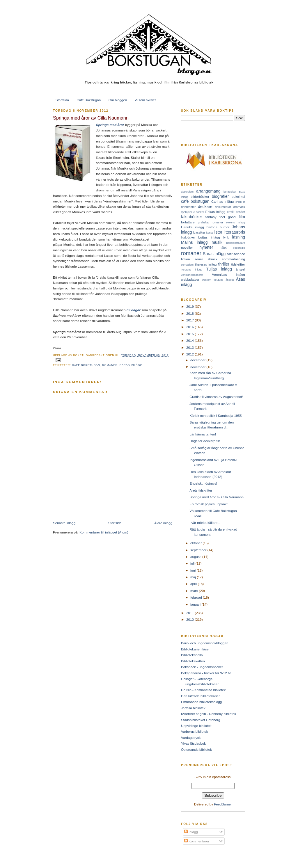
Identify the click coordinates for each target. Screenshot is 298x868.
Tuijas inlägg (219, 269)
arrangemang (208, 191)
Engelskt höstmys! (203, 483)
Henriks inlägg (193, 227)
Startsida (62, 100)
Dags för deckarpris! (205, 441)
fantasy (211, 217)
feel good (227, 217)
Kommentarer (197, 841)
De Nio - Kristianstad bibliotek (203, 690)
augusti (196, 557)
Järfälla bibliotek (193, 708)
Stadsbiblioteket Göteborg (201, 720)
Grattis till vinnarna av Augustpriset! (216, 397)
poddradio (239, 248)
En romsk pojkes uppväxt (209, 504)
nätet (223, 248)
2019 (190, 306)
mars (195, 591)
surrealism (187, 265)
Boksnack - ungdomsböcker (202, 667)
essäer (240, 212)
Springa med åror (110, 125)
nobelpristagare (236, 243)
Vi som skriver (145, 100)
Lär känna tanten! (203, 434)
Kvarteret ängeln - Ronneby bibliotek (209, 714)
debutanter (188, 207)
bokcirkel (238, 196)
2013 (190, 347)
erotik (231, 212)
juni (193, 570)
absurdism (187, 192)
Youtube (219, 280)
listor (218, 232)
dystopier (187, 212)
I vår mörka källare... (205, 523)
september (199, 550)
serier (199, 259)
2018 (190, 313)
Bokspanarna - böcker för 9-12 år (206, 673)
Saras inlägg (131, 365)
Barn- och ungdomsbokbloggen (205, 643)
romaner (110, 365)
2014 (190, 340)
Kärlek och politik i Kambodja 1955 (215, 416)
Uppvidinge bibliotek (196, 726)
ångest (230, 280)
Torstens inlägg (192, 270)
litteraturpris (234, 232)
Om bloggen (118, 100)
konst (210, 233)
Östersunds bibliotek (196, 749)
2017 (190, 320)
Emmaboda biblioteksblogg (201, 702)
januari (196, 604)
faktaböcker (192, 217)
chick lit (240, 202)
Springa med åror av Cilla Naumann (91, 118)
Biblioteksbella (192, 655)
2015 (190, 334)
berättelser (230, 192)
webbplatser (190, 279)
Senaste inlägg (64, 523)
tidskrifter (238, 264)
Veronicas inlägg (228, 274)
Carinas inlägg (222, 201)
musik (217, 242)
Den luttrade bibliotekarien (201, 696)
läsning (239, 237)
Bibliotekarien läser (195, 649)
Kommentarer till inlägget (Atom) (104, 532)
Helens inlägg (236, 223)
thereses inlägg (206, 264)
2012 (190, 354)
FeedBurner (223, 804)
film (242, 217)
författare (188, 222)
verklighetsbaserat (192, 275)
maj (194, 577)
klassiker (199, 232)
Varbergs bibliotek (195, 731)
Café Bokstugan (89, 100)
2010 (190, 619)
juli (193, 563)
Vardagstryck (191, 738)
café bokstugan (86, 365)
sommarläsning (234, 259)
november (198, 367)
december (198, 360)
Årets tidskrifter (201, 490)
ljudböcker (188, 237)
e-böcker (199, 212)
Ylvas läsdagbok (193, 743)
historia (212, 227)
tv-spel (241, 269)
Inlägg (191, 832)
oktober (196, 543)
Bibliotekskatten (193, 661)
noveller (187, 247)
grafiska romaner (211, 222)
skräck (212, 259)
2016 (190, 327)
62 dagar (134, 310)
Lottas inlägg (209, 237)
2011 (190, 613)
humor (225, 227)
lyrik (226, 237)
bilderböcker (200, 196)
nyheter (206, 247)
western (206, 280)
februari (197, 597)
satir (230, 254)
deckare (205, 207)
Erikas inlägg (215, 212)
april (194, 584)
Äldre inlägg (163, 523)
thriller (224, 264)
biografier (220, 196)
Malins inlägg (194, 242)
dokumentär (223, 207)
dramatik (239, 207)
